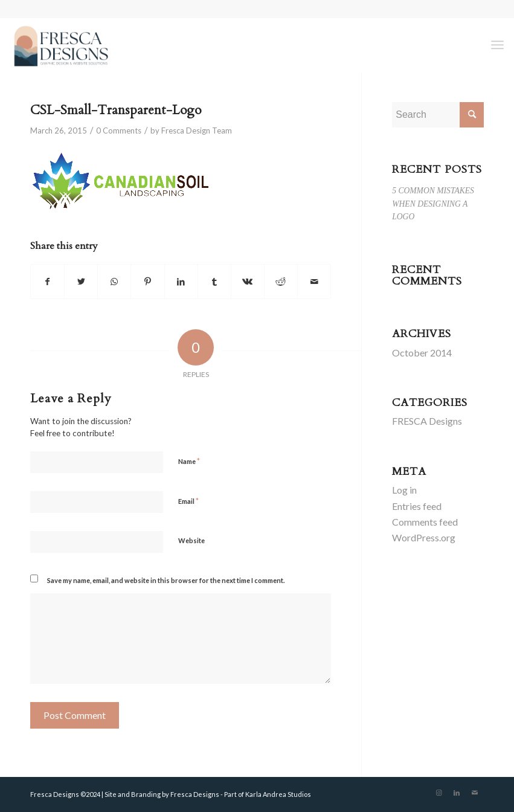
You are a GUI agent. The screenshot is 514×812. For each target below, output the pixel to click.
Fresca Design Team (197, 130)
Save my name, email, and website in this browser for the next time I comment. (166, 580)
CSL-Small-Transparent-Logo (116, 110)
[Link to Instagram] (439, 793)
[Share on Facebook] (47, 282)
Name (189, 461)
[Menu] (497, 45)
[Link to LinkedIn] (457, 793)
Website (191, 540)
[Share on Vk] (248, 282)
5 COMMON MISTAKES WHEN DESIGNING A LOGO (433, 204)
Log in (404, 490)
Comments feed (425, 522)
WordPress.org (424, 537)
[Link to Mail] (475, 793)
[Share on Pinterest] (147, 282)
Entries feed (417, 506)
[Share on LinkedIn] (181, 282)
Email (188, 501)
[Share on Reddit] (281, 282)
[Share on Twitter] (81, 282)
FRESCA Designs (427, 421)
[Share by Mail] (314, 282)
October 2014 (422, 353)
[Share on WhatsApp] (114, 282)
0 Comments (119, 130)
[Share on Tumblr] (214, 282)
